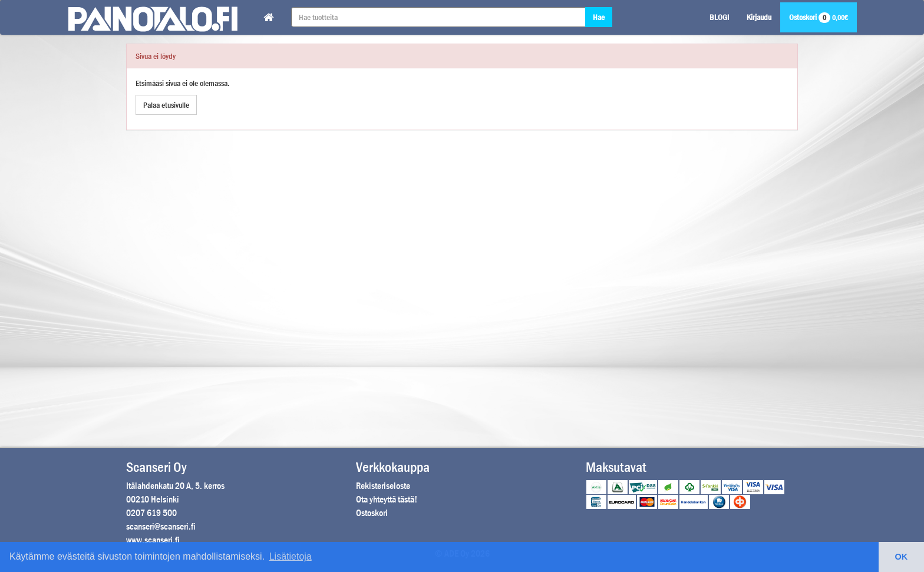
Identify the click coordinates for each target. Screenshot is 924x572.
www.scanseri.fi (153, 540)
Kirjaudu (759, 17)
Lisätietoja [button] (291, 556)
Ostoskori (819, 17)
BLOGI (719, 17)
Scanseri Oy (156, 467)
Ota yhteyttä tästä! (387, 499)
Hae (599, 17)
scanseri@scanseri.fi (161, 526)
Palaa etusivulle (166, 105)
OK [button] (902, 557)
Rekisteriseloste (383, 486)
